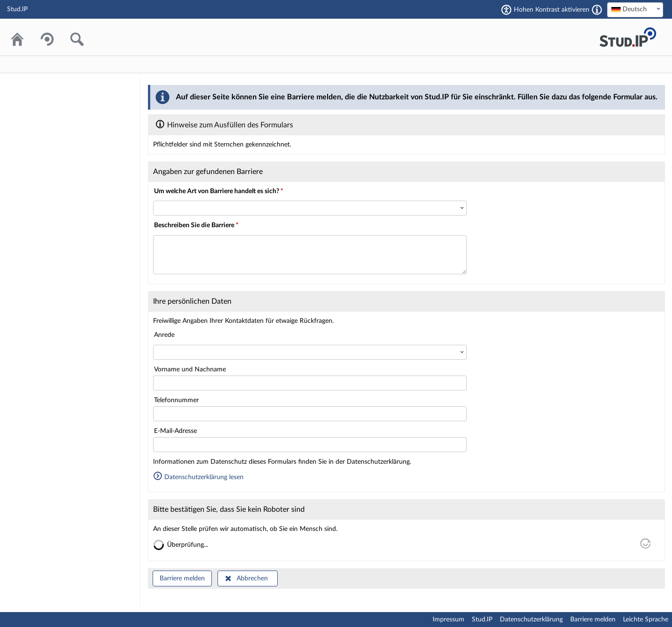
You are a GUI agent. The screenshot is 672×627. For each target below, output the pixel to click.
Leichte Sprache (646, 620)
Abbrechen (252, 578)
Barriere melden (182, 578)
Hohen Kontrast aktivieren (552, 10)
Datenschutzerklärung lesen (198, 477)
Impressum (448, 620)
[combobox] (635, 10)
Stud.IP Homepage (628, 37)
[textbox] (635, 9)
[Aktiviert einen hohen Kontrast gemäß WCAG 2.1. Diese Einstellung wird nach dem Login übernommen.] (597, 10)
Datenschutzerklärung (531, 620)
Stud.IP (482, 620)
